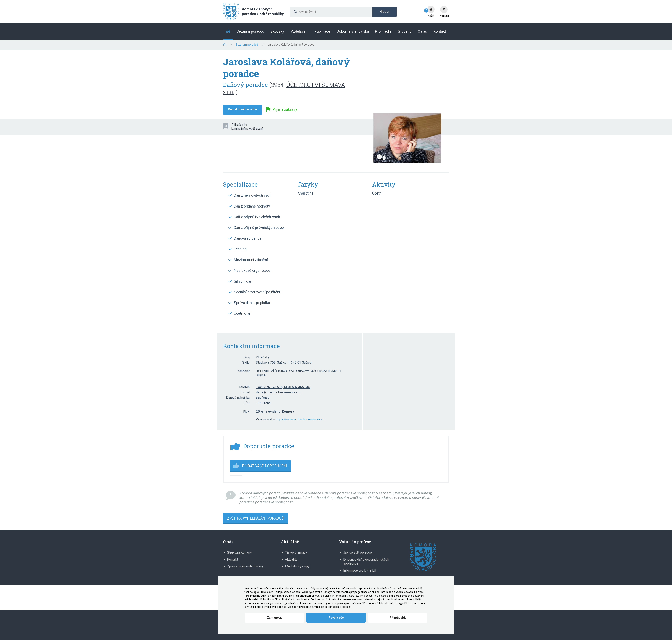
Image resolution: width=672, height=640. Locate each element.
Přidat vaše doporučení (264, 466)
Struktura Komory (239, 552)
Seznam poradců (247, 45)
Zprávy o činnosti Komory (245, 566)
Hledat (384, 12)
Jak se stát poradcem (359, 552)
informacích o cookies (338, 607)
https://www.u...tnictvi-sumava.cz (299, 419)
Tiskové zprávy (296, 552)
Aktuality (291, 559)
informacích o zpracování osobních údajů (366, 588)
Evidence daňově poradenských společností (366, 562)
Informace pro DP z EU (360, 570)
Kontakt (233, 559)
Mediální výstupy (297, 566)
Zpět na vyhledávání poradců (255, 518)
